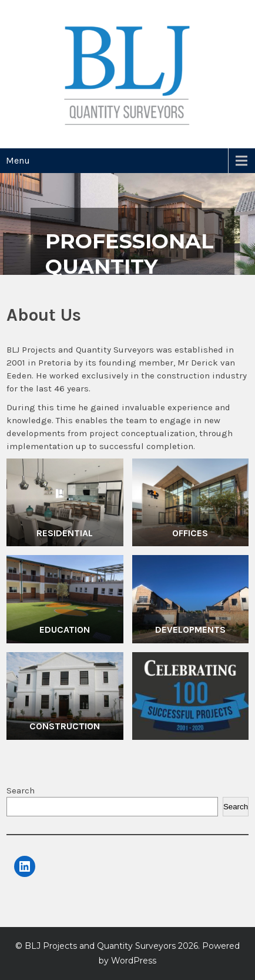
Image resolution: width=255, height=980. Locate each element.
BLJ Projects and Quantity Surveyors (100, 946)
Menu (18, 160)
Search (21, 790)
